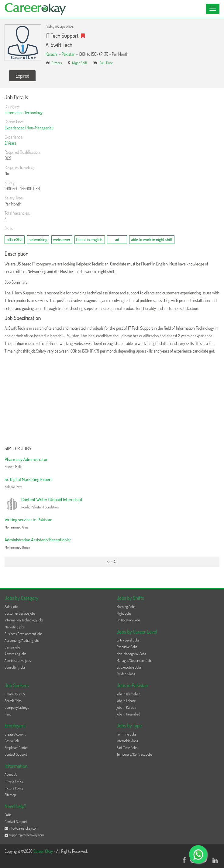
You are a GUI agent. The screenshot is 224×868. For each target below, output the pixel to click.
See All (112, 562)
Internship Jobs (127, 741)
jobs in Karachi (127, 707)
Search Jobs (13, 701)
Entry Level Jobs (128, 640)
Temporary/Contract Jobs (135, 754)
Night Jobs (124, 613)
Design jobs (12, 647)
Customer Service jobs (20, 613)
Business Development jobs (23, 634)
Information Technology (24, 112)
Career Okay (44, 851)
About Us (11, 774)
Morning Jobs (126, 607)
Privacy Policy (14, 781)
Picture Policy (14, 788)
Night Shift (80, 63)
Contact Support (16, 754)
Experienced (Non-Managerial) (29, 128)
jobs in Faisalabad (128, 714)
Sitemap (10, 795)
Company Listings (17, 707)
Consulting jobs (15, 667)
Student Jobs (126, 674)
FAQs (8, 815)
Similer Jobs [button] (18, 449)
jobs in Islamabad (129, 694)
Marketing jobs (15, 627)
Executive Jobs (127, 647)
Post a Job (12, 741)
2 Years (57, 63)
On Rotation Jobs (128, 620)
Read (8, 714)
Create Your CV (15, 694)
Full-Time (106, 63)
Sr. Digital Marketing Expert (28, 479)
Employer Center (16, 748)
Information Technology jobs (24, 620)
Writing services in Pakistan (28, 520)
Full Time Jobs (127, 734)
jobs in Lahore (126, 701)
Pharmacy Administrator (26, 459)
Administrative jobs (18, 661)
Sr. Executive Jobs (129, 667)
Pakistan (69, 54)
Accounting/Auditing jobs (22, 640)
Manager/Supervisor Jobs (135, 661)
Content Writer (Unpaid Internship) (52, 499)
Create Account (15, 734)
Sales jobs (11, 607)
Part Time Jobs (127, 748)
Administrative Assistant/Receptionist (38, 540)
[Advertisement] (112, 400)
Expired (22, 76)
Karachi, (52, 54)
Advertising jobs (16, 654)
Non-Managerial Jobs (131, 654)
